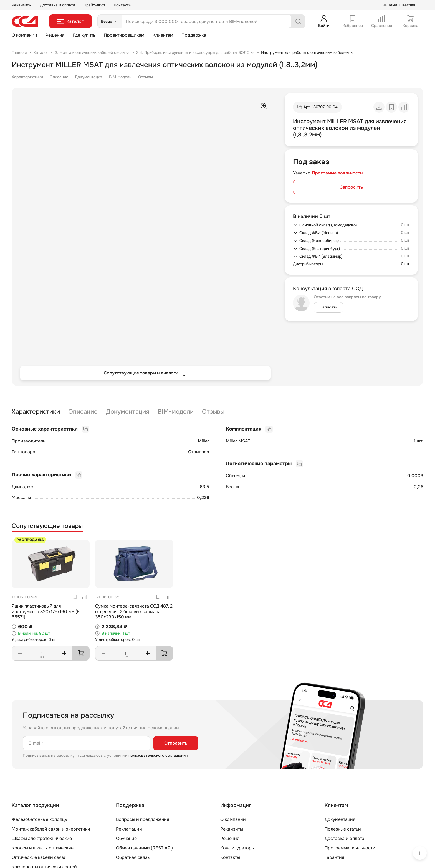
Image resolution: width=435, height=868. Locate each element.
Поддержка (194, 35)
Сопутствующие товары (47, 526)
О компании (24, 35)
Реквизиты (22, 5)
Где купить (84, 35)
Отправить (176, 743)
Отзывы (146, 77)
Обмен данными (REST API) (144, 848)
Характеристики (27, 77)
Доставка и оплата (58, 5)
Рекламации (129, 829)
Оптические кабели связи (39, 857)
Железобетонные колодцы (40, 819)
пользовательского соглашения (158, 755)
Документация (89, 77)
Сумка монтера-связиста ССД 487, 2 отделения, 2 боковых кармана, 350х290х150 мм (134, 611)
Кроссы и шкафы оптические (43, 848)
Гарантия (334, 857)
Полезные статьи (343, 829)
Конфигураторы (237, 848)
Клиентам (163, 35)
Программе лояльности (337, 173)
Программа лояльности (350, 848)
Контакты (123, 5)
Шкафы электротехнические (42, 838)
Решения (55, 35)
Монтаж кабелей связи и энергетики (51, 829)
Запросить (351, 187)
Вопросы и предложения (143, 819)
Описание (59, 77)
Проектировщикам (124, 35)
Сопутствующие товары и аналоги (146, 373)
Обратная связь (133, 857)
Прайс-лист (94, 5)
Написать (328, 307)
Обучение (126, 838)
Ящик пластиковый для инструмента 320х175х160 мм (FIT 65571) (47, 611)
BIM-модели (120, 77)
